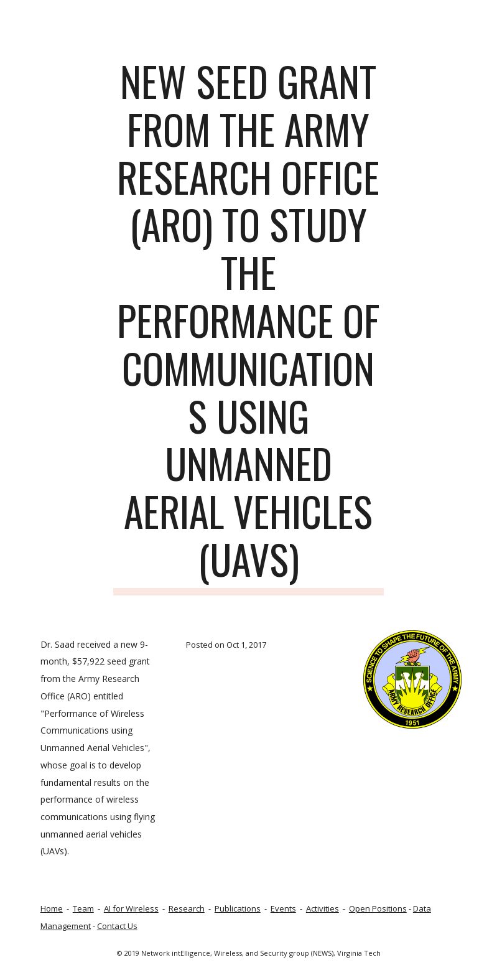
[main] (248, 326)
